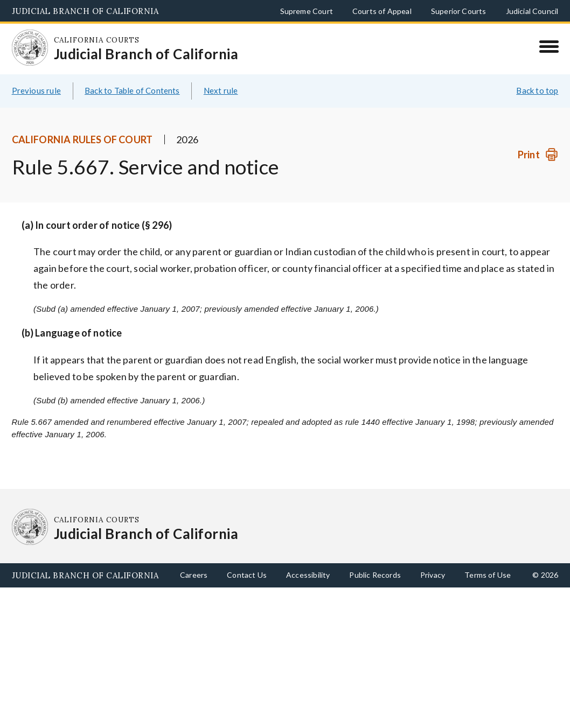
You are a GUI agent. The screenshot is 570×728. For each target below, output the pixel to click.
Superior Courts (459, 11)
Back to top (537, 90)
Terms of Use (488, 575)
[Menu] (549, 46)
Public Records (375, 575)
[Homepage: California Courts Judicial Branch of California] (30, 48)
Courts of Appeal (382, 11)
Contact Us (247, 575)
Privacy (433, 575)
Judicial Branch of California (85, 11)
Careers (194, 575)
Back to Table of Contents (132, 90)
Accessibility (308, 575)
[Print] (538, 155)
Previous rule (36, 90)
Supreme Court (307, 11)
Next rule (221, 90)
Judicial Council (532, 11)
